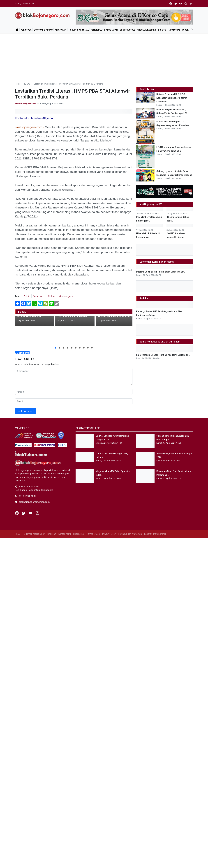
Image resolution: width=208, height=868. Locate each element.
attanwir (39, 296)
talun (52, 296)
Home (18, 84)
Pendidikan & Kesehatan (104, 30)
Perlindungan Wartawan (130, 534)
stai (27, 296)
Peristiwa (26, 30)
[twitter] (176, 3)
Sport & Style (128, 30)
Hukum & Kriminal (79, 30)
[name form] (74, 392)
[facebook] (171, 3)
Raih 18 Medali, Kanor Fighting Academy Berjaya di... (163, 401)
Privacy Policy (109, 534)
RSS (18, 534)
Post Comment (26, 411)
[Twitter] (24, 513)
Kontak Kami (65, 534)
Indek (185, 30)
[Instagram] (37, 513)
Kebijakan (61, 30)
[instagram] (186, 3)
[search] (191, 30)
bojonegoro (67, 296)
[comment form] (74, 377)
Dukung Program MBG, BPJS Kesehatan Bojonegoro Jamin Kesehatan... (172, 98)
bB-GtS (162, 30)
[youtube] (181, 3)
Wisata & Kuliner (147, 30)
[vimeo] (191, 3)
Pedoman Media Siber (34, 534)
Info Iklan (52, 534)
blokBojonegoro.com (25, 104)
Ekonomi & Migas (43, 30)
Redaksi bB (79, 534)
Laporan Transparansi (155, 534)
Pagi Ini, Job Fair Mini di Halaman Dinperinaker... (161, 318)
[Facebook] (17, 513)
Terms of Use (93, 534)
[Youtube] (31, 513)
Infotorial (174, 30)
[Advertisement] (104, 56)
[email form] (74, 401)
